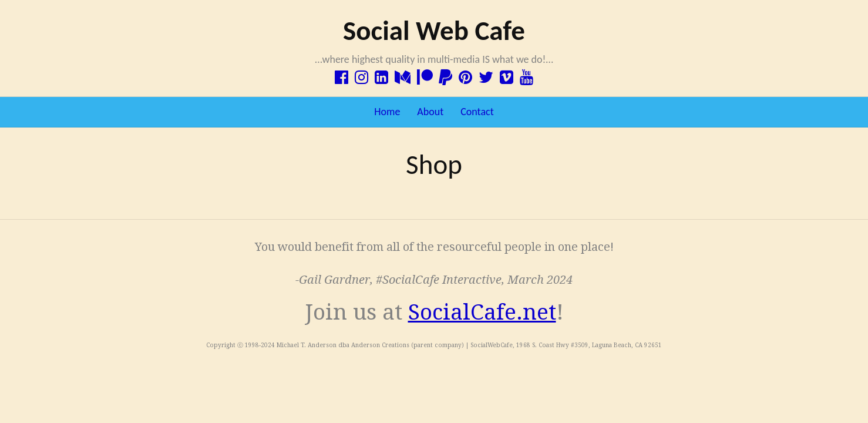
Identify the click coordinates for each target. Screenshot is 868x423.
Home (387, 112)
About (430, 112)
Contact (477, 112)
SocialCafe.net (482, 312)
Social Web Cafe (434, 31)
